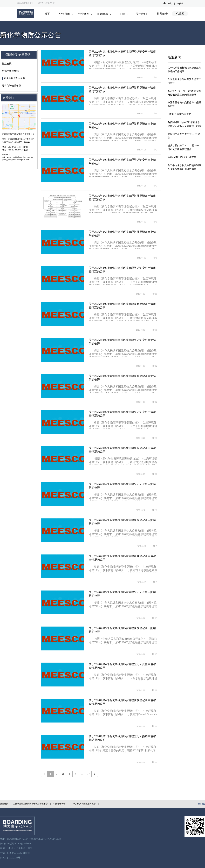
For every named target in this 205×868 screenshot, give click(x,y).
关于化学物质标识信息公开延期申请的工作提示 (184, 70)
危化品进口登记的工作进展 (182, 157)
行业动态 (86, 14)
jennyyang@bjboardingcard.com (16, 843)
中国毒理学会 (59, 804)
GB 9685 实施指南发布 (179, 114)
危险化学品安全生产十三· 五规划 (184, 136)
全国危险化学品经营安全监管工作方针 (184, 81)
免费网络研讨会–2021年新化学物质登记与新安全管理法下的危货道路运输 (184, 124)
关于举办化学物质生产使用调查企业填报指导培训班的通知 (184, 167)
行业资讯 (7, 64)
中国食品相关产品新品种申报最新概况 (184, 104)
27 (88, 774)
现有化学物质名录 (11, 86)
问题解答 (105, 14)
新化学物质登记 (10, 71)
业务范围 (66, 14)
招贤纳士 (162, 14)
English (180, 3)
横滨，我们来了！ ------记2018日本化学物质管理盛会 (183, 147)
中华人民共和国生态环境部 (83, 804)
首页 (47, 14)
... (82, 774)
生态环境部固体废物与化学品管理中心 (30, 804)
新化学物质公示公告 (15, 78)
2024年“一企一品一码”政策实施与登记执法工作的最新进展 (184, 93)
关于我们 (143, 14)
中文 (170, 3)
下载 (124, 14)
